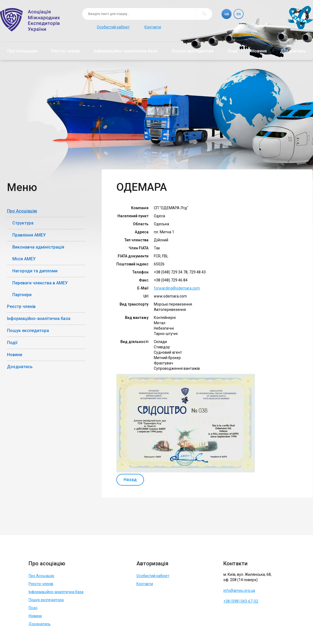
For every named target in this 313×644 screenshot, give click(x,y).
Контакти (153, 27)
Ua (227, 14)
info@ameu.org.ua (239, 590)
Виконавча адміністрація (38, 247)
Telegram (240, 614)
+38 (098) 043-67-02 (241, 601)
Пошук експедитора (193, 51)
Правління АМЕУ (29, 235)
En (239, 14)
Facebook (228, 614)
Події (233, 51)
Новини (259, 51)
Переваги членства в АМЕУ (40, 283)
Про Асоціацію (22, 51)
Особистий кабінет (113, 27)
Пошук (204, 14)
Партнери (22, 295)
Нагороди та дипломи (35, 271)
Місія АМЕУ (24, 259)
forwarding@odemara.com (177, 288)
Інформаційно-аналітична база (126, 51)
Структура (23, 223)
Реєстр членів (65, 51)
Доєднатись (293, 51)
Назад (130, 480)
